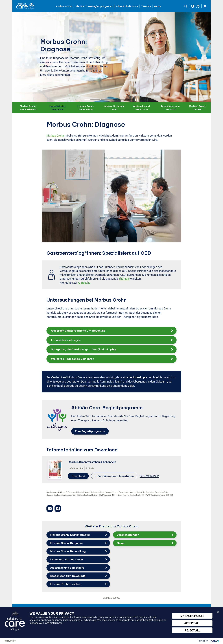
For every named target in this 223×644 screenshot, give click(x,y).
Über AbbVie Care (127, 6)
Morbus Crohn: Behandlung (86, 108)
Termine (146, 6)
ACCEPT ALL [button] (192, 623)
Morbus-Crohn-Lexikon (198, 108)
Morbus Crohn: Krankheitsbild (28, 108)
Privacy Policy (10, 641)
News (158, 6)
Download (78, 476)
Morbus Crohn (55, 136)
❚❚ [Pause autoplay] (137, 99)
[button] (186, 6)
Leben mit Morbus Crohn (114, 108)
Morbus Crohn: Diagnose (58, 108)
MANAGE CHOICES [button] (192, 616)
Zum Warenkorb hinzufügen (116, 476)
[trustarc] (214, 641)
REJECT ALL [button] (192, 630)
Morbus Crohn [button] (64, 6)
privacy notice (111, 617)
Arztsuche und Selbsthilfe (141, 108)
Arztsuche (84, 283)
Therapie (124, 279)
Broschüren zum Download (170, 108)
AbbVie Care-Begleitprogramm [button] (94, 6)
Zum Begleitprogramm (90, 431)
